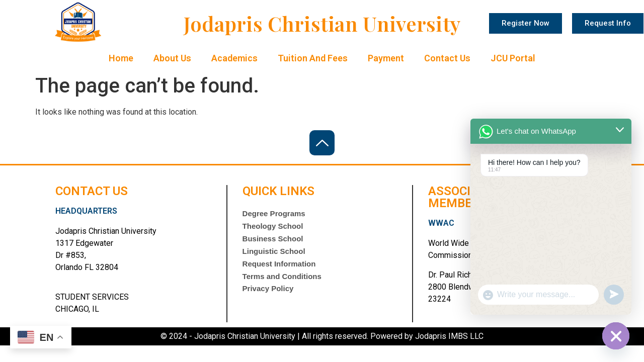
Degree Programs (274, 214)
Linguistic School (274, 256)
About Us (172, 58)
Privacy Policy (268, 298)
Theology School (273, 228)
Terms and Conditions (282, 284)
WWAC (441, 223)
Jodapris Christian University (322, 23)
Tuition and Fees (313, 58)
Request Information (279, 270)
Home (121, 58)
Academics (234, 58)
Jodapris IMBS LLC (448, 336)
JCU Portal (513, 58)
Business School (273, 242)
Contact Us (447, 58)
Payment (386, 58)
